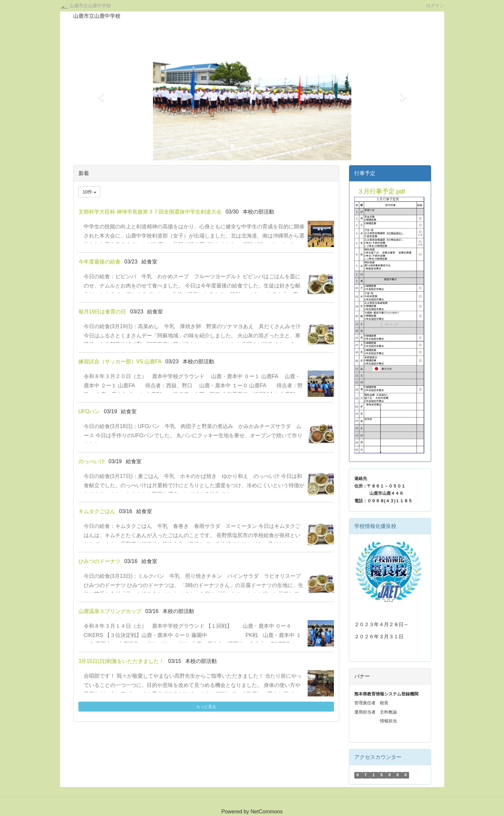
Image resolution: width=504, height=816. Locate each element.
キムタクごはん (97, 511)
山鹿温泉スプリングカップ (110, 611)
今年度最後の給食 (99, 262)
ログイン (435, 5)
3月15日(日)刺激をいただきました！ (121, 661)
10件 (89, 192)
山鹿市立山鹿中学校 (90, 6)
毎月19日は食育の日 (102, 312)
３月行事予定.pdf (381, 191)
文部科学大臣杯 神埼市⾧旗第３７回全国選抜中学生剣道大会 (150, 212)
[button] (100, 95)
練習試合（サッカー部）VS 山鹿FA (120, 362)
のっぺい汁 (92, 461)
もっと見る (206, 707)
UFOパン (89, 411)
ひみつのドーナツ (99, 561)
